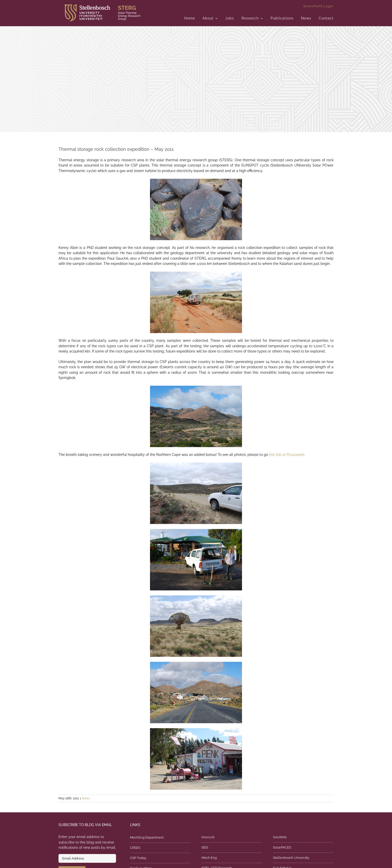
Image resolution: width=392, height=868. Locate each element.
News (86, 798)
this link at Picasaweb (287, 455)
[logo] (102, 6)
